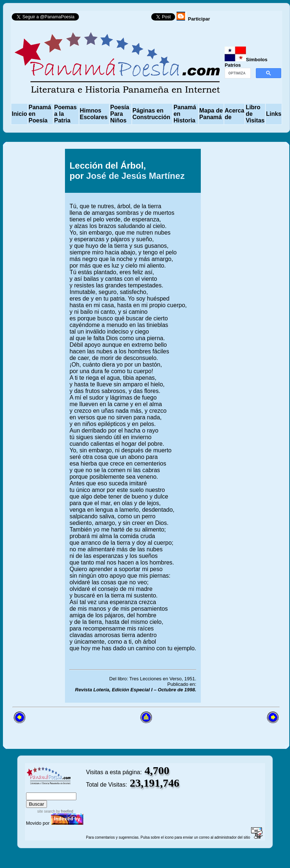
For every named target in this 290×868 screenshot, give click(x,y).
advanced (74, 789)
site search (46, 811)
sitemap (50, 789)
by (64, 811)
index (33, 789)
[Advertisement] (243, 426)
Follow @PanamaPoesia (117, 19)
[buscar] (237, 73)
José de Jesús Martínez (135, 176)
